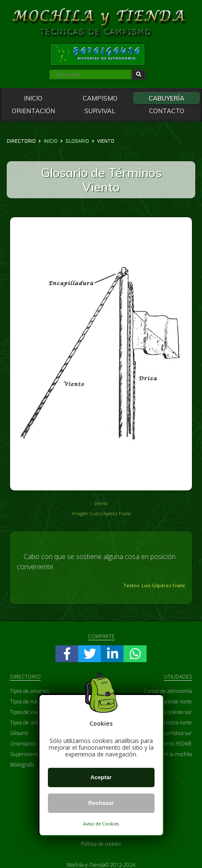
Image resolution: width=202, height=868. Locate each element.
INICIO (33, 98)
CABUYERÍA (167, 98)
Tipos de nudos (27, 702)
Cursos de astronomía (168, 691)
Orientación (23, 744)
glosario (77, 142)
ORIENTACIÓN (33, 111)
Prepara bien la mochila (165, 754)
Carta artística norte (170, 723)
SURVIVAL (100, 111)
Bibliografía (22, 765)
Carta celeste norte (171, 702)
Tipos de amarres (30, 691)
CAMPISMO (100, 98)
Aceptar (101, 777)
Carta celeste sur (173, 712)
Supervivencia (26, 754)
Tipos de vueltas (28, 712)
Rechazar (101, 803)
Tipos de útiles (26, 723)
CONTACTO (167, 111)
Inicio (51, 142)
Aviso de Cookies (101, 824)
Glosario (19, 733)
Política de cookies (101, 844)
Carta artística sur (172, 733)
